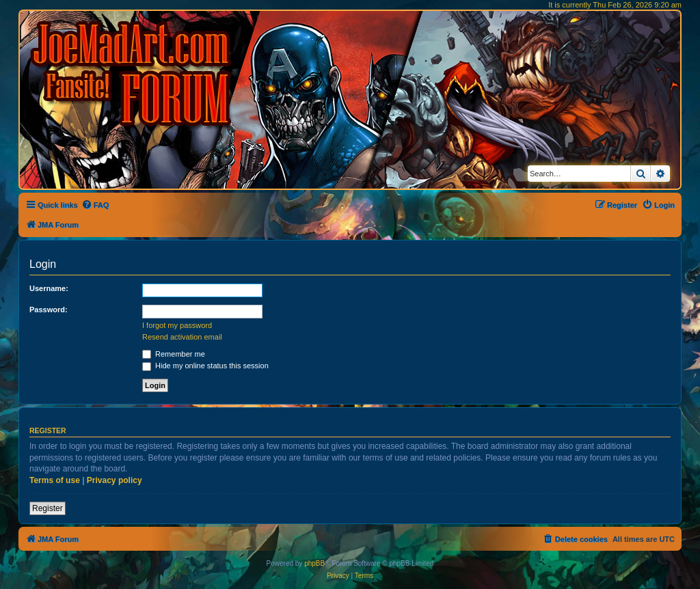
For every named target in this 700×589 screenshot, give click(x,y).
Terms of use (55, 480)
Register (48, 508)
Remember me (174, 354)
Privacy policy (115, 480)
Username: (49, 288)
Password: (49, 310)
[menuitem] (95, 205)
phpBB (314, 563)
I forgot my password (177, 325)
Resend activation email (182, 337)
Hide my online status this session (205, 366)
